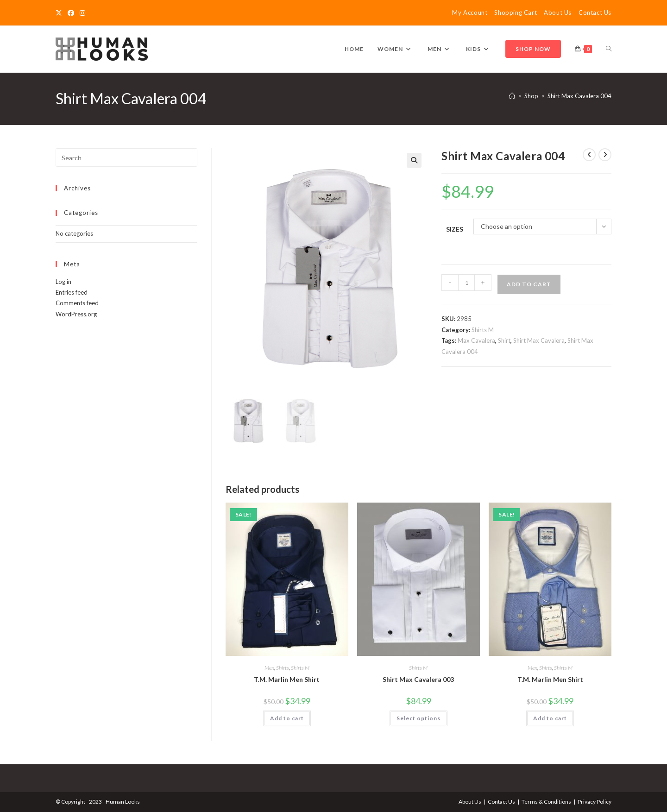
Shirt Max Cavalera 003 (418, 678)
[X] (60, 13)
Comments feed (77, 303)
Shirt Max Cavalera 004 (579, 96)
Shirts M (483, 330)
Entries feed (72, 292)
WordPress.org (76, 314)
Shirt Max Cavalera (539, 340)
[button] (414, 160)
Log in (63, 282)
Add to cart (529, 284)
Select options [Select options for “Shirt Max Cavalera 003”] (418, 717)
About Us (558, 13)
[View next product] (605, 155)
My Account (470, 13)
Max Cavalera (476, 340)
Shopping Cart (516, 13)
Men (269, 667)
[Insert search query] (126, 157)
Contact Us (595, 13)
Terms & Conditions (546, 801)
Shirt (504, 340)
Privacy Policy (595, 801)
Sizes (455, 229)
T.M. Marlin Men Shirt (287, 678)
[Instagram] (82, 13)
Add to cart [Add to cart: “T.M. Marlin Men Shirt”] (287, 717)
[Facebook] (71, 13)
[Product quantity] (466, 283)
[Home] (512, 96)
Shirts (283, 667)
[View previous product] (589, 155)
